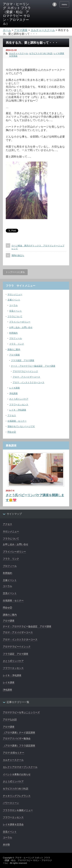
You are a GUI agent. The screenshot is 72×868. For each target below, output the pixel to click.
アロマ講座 (14, 355)
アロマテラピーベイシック (25, 371)
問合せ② (12, 432)
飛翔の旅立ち (18, 255)
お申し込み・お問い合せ (21, 327)
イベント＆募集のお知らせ (17, 774)
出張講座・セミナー (17, 421)
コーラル (13, 305)
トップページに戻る (15, 272)
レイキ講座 (14, 388)
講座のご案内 (14, 349)
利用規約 (13, 333)
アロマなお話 (10, 719)
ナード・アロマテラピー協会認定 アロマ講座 (33, 366)
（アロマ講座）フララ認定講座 (19, 746)
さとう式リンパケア (19, 399)
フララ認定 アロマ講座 (23, 360)
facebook (55, 4)
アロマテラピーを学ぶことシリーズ (21, 712)
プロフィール (16, 338)
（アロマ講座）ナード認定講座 (19, 733)
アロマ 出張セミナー (14, 753)
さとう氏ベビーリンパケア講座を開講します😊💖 (35, 498)
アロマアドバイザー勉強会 (17, 738)
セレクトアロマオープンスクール (20, 767)
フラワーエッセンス (19, 404)
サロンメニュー (15, 294)
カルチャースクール (19, 53)
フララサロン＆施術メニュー (18, 810)
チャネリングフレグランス (17, 796)
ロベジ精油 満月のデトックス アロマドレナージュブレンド (38, 247)
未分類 (6, 845)
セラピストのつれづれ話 (41, 53)
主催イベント (14, 300)
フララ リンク (17, 344)
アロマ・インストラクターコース (29, 382)
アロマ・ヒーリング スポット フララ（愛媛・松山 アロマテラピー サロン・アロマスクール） (27, 860)
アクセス (12, 415)
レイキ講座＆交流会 (13, 824)
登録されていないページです (21, 426)
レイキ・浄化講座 (18, 410)
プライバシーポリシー (20, 322)
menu (64, 4)
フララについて (15, 316)
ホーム (7, 30)
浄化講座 (13, 393)
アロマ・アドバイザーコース (26, 377)
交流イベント (16, 311)
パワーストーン (11, 803)
